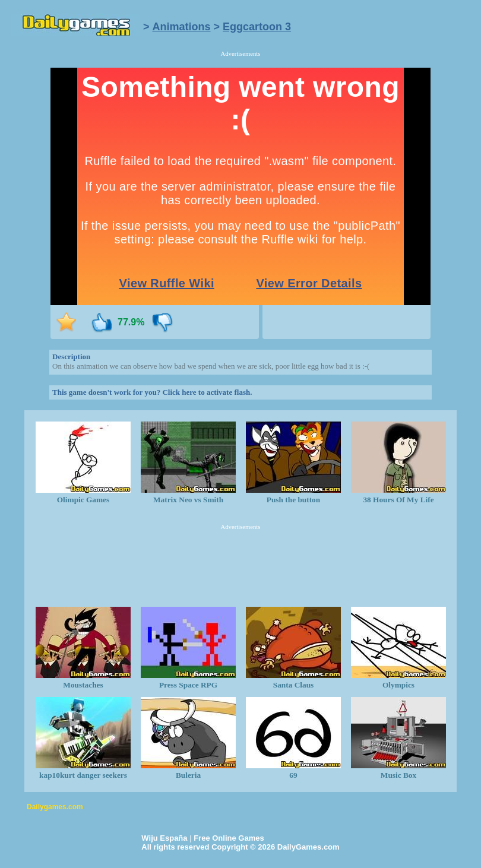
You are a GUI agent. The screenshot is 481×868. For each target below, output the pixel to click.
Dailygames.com (55, 807)
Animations (182, 27)
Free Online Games (229, 838)
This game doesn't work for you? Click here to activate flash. (152, 392)
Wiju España (164, 838)
